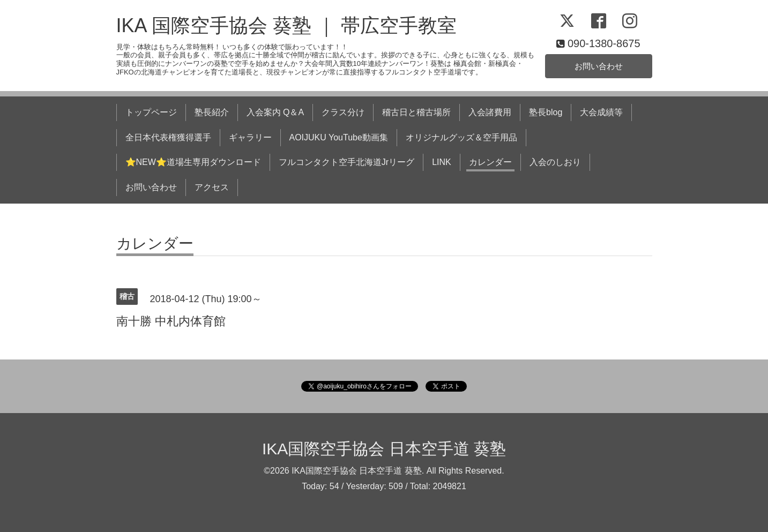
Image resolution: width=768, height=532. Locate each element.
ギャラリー (250, 137)
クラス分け (343, 112)
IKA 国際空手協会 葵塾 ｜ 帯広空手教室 (286, 25)
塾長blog (546, 112)
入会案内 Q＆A (275, 112)
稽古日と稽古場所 (416, 112)
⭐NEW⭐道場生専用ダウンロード (193, 162)
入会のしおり (555, 162)
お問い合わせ (599, 66)
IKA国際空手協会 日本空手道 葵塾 (384, 449)
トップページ (151, 112)
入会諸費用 (490, 112)
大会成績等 (601, 112)
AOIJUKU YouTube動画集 (339, 137)
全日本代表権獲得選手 (168, 137)
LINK (442, 162)
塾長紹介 (212, 112)
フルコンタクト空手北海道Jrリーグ (346, 162)
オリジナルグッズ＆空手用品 (461, 137)
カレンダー (490, 162)
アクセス (212, 187)
